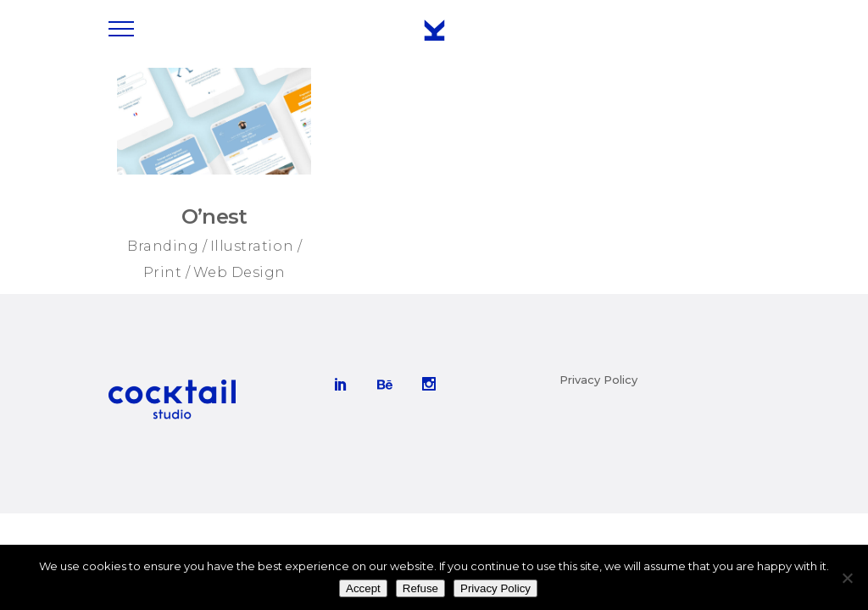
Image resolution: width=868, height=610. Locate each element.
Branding (163, 246)
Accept (363, 588)
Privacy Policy (598, 380)
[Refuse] (847, 578)
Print (163, 272)
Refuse (420, 588)
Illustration (252, 246)
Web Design (239, 272)
